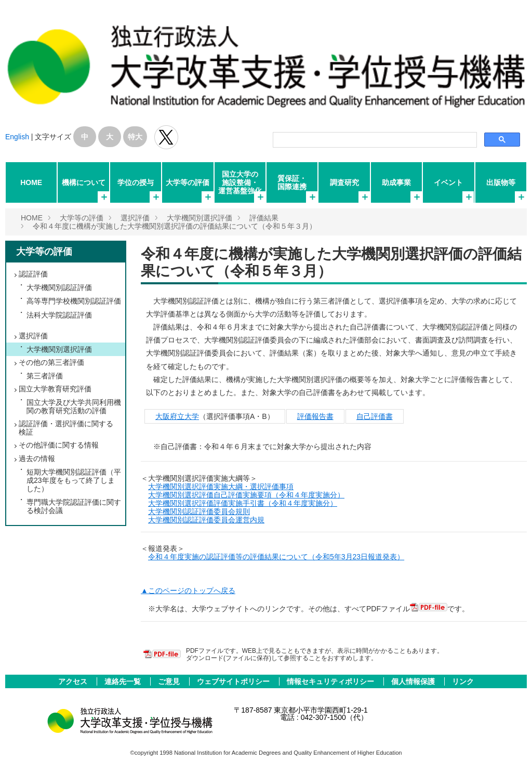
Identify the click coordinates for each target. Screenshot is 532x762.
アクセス (74, 681)
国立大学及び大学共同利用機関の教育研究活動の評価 (74, 406)
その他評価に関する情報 (59, 445)
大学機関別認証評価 (59, 287)
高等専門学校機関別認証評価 (74, 301)
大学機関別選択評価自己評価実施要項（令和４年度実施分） (246, 495)
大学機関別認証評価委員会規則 (199, 511)
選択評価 (135, 218)
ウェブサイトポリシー (234, 681)
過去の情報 (37, 458)
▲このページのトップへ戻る (188, 590)
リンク (463, 681)
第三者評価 (45, 376)
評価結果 (264, 218)
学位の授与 (136, 182)
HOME (31, 182)
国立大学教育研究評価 (55, 389)
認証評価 (33, 274)
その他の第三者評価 (51, 362)
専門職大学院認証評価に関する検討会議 (74, 506)
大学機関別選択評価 (199, 218)
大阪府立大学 (177, 416)
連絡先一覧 (124, 681)
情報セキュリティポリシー (331, 681)
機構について (84, 182)
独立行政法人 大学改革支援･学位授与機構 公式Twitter (166, 137)
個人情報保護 (414, 681)
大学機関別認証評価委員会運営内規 (206, 520)
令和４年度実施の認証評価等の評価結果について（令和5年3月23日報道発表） (276, 557)
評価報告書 (315, 416)
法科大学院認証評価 (59, 315)
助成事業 (396, 182)
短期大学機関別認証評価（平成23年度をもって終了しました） (74, 480)
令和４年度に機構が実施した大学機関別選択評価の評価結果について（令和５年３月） (175, 226)
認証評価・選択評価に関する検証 (66, 428)
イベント (448, 182)
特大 (135, 137)
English (17, 137)
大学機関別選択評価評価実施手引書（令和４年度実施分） (243, 503)
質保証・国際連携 (292, 182)
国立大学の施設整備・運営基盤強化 (240, 182)
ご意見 (170, 681)
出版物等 (501, 182)
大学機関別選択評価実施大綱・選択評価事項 (221, 487)
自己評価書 (375, 416)
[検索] (374, 140)
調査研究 (344, 182)
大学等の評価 (188, 182)
